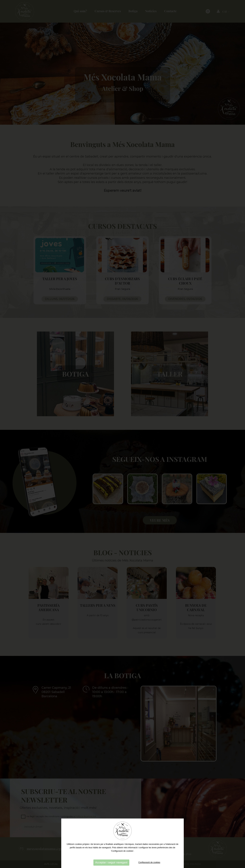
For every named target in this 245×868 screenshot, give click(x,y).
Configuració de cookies (149, 862)
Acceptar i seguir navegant (111, 862)
